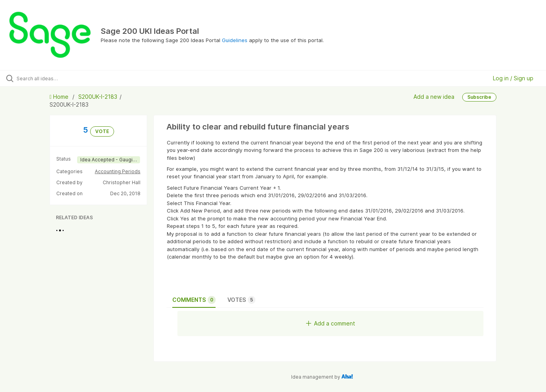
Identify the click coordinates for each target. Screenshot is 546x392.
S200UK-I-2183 (98, 97)
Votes (241, 300)
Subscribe (479, 97)
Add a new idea (434, 97)
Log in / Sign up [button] (513, 78)
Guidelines (235, 40)
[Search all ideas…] (65, 78)
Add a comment (331, 323)
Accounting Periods (118, 171)
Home (60, 97)
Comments (194, 300)
